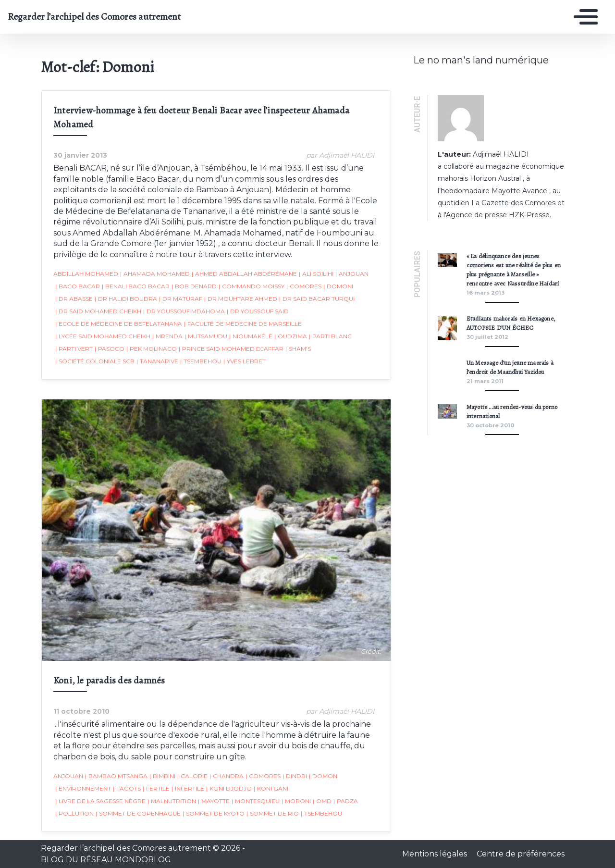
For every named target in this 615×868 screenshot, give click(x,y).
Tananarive (157, 361)
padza (345, 802)
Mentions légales (436, 854)
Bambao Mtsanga (116, 777)
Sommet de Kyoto (213, 814)
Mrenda (167, 336)
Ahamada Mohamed (154, 274)
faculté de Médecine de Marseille (242, 324)
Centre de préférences (521, 854)
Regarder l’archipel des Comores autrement (94, 17)
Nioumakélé (250, 336)
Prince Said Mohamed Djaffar (231, 349)
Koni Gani (271, 789)
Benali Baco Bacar (135, 286)
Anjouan (351, 274)
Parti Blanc (330, 336)
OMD (322, 802)
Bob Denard (194, 286)
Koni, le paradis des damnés (109, 681)
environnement (83, 789)
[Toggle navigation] (583, 17)
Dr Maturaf (180, 299)
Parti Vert (74, 349)
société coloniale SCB (94, 361)
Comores (303, 286)
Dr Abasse (74, 299)
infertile (187, 789)
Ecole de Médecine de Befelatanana (118, 324)
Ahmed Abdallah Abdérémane (244, 274)
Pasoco (109, 349)
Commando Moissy (251, 286)
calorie (192, 777)
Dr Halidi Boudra (125, 299)
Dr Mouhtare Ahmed (240, 299)
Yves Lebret (244, 361)
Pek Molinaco (151, 349)
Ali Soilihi (316, 274)
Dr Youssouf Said (257, 311)
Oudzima (290, 336)
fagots (126, 789)
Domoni (338, 286)
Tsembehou (200, 361)
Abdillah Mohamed (85, 274)
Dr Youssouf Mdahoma (184, 311)
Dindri (294, 777)
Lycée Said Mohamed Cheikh (102, 336)
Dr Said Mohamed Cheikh (98, 311)
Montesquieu (255, 802)
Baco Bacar (77, 286)
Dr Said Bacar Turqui (316, 299)
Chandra (226, 777)
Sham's (298, 349)
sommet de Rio (272, 814)
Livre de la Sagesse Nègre (100, 802)
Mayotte (213, 802)
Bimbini (162, 777)
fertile (156, 789)
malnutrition (171, 802)
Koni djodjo (228, 789)
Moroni (296, 802)
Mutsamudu (205, 336)
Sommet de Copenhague (138, 814)
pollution (74, 814)
